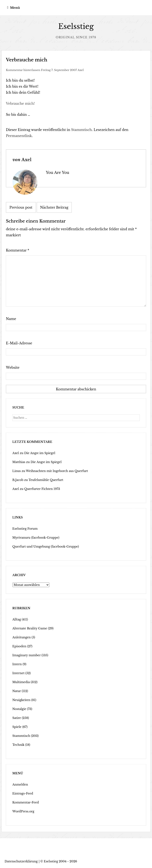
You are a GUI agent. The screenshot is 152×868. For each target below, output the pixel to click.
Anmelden (20, 785)
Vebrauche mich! (20, 103)
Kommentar (17, 250)
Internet (18, 673)
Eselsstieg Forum (25, 529)
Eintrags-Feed (23, 793)
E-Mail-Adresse (19, 343)
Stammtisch (82, 130)
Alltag (17, 619)
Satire (17, 718)
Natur (17, 691)
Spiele (17, 727)
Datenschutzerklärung (21, 861)
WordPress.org (23, 811)
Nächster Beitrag (54, 207)
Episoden (19, 646)
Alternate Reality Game (30, 628)
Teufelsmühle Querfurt (46, 480)
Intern (17, 664)
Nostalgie (19, 709)
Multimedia (21, 682)
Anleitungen (21, 637)
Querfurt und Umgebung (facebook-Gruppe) (46, 547)
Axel (81, 70)
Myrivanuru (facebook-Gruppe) (36, 538)
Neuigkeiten (21, 700)
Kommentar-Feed (26, 802)
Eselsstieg (76, 26)
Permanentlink (19, 136)
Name (11, 319)
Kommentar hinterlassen (23, 70)
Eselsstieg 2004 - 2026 (60, 861)
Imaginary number (26, 655)
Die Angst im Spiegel (40, 453)
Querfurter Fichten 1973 (42, 489)
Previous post (21, 207)
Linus (16, 471)
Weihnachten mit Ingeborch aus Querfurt (57, 471)
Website (13, 367)
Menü (15, 8)
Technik (18, 745)
